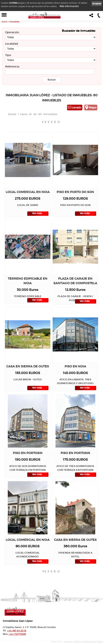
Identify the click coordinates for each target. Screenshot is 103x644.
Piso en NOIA (75, 366)
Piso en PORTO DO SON (75, 192)
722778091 (17, 634)
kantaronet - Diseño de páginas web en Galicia (83, 642)
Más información (69, 6)
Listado (77, 108)
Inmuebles (14, 22)
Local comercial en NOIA (28, 192)
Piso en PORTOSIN (28, 453)
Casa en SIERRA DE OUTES (28, 366)
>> (59, 122)
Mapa (93, 108)
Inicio (5, 22)
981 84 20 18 (17, 631)
